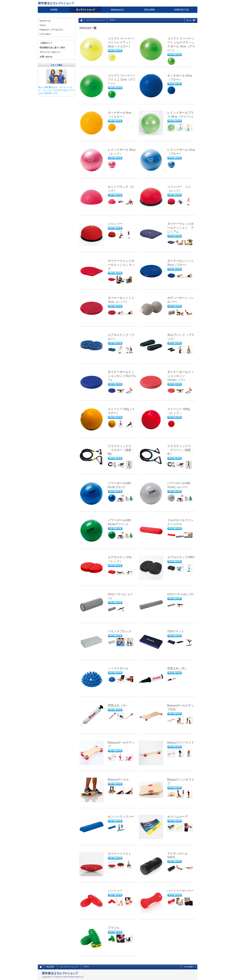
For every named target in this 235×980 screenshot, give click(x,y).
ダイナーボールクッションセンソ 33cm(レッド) (180, 376)
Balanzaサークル (118, 780)
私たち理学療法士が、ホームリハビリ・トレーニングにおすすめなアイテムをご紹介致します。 (56, 90)
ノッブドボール (118, 668)
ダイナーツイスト (120, 854)
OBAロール (45, 21)
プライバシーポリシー (50, 52)
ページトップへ (189, 967)
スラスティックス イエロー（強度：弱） (121, 450)
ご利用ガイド (46, 43)
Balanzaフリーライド (181, 743)
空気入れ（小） (118, 705)
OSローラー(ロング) (180, 594)
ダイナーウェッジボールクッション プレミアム (180, 228)
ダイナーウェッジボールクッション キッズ (121, 265)
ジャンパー (115, 224)
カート (191, 20)
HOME (54, 10)
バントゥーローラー (180, 891)
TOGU (43, 25)
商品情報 (118, 10)
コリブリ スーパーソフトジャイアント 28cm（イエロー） (121, 42)
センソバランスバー (121, 817)
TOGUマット (176, 631)
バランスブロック (120, 631)
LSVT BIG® (45, 34)
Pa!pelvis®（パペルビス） (52, 30)
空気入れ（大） (178, 668)
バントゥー (115, 891)
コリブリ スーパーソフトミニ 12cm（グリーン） (122, 79)
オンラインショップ (86, 10)
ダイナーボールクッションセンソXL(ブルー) (122, 376)
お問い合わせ (181, 10)
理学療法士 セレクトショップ (57, 3)
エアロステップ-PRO (181, 557)
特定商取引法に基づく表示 (52, 48)
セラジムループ (178, 817)
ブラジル (114, 928)
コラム (150, 10)
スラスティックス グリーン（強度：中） (180, 450)
